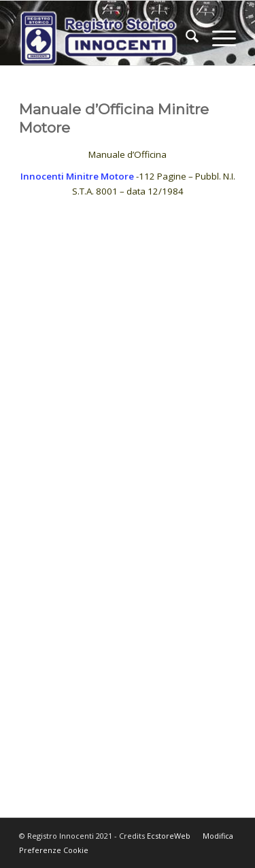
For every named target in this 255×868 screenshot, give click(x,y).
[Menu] (217, 38)
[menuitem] (185, 38)
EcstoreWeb (169, 836)
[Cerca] (185, 38)
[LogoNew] (106, 38)
